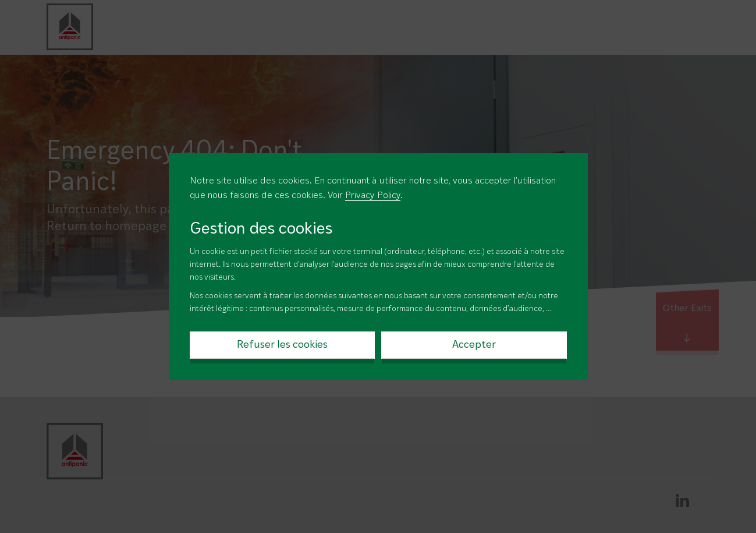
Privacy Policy (373, 196)
